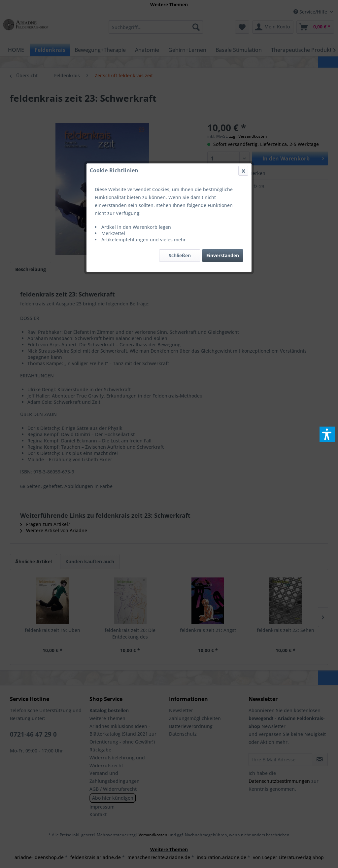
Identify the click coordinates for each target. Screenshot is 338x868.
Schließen (180, 157)
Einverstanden (223, 157)
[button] (327, 434)
